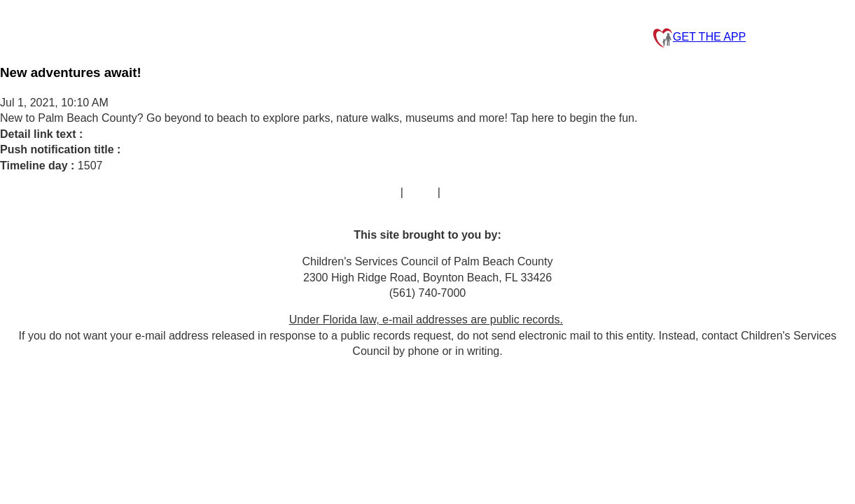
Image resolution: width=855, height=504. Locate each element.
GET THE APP (699, 38)
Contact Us (369, 192)
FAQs (420, 192)
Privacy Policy (478, 192)
